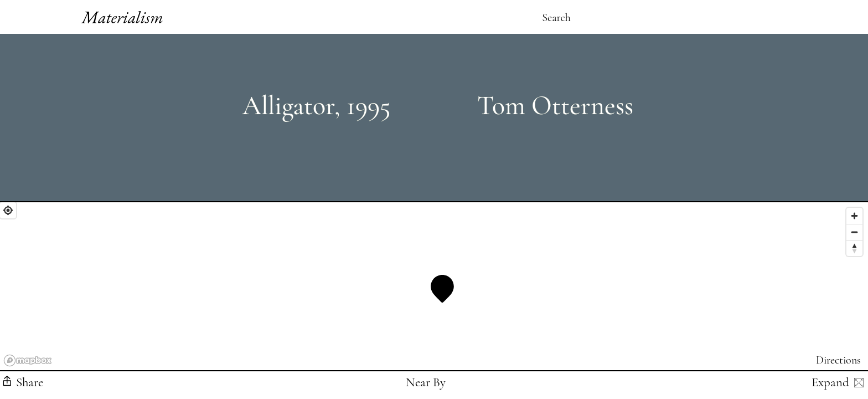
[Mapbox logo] (28, 360)
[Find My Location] (8, 210)
